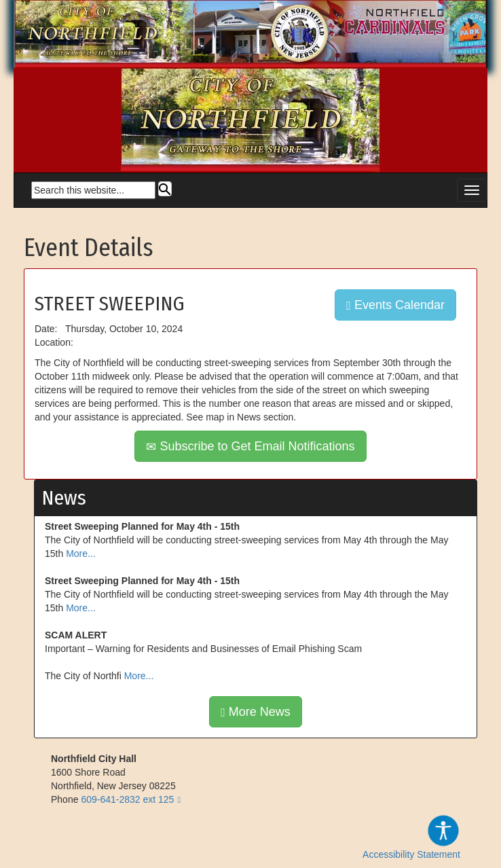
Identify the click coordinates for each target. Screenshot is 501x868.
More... (81, 554)
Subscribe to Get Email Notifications (250, 446)
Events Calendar (395, 305)
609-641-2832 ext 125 (127, 799)
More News (256, 712)
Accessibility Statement (411, 837)
